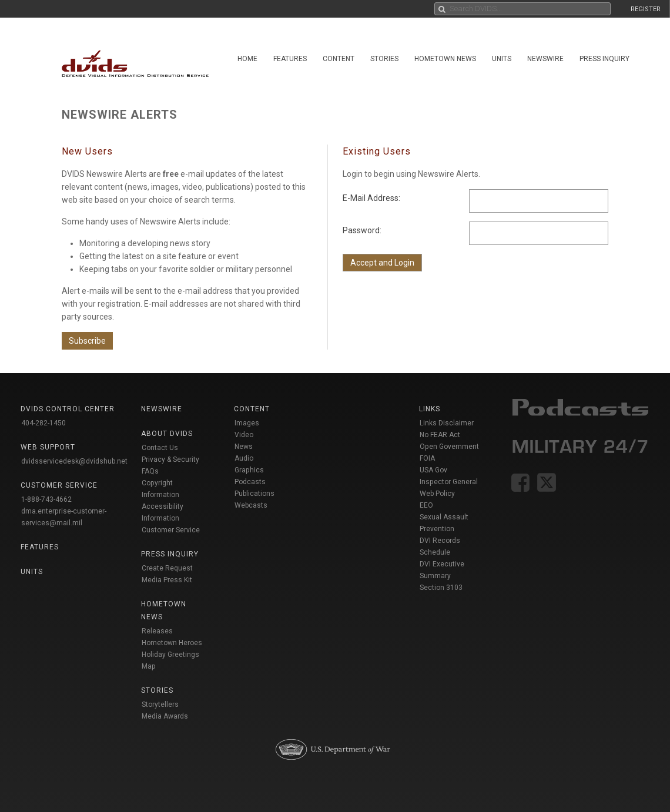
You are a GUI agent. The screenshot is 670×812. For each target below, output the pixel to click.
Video (244, 435)
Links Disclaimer (447, 423)
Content (339, 59)
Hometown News (445, 59)
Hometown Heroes (172, 643)
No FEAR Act (440, 435)
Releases (157, 631)
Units (502, 59)
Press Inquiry (604, 59)
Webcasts (251, 505)
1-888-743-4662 (46, 499)
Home (247, 59)
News (244, 447)
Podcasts (250, 482)
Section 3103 (441, 588)
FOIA (427, 458)
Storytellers (160, 704)
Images (247, 423)
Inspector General (449, 482)
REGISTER (646, 9)
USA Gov (433, 470)
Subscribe (87, 341)
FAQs (150, 471)
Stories (384, 59)
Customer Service (171, 530)
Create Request (167, 568)
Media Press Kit (167, 580)
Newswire (545, 59)
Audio (244, 458)
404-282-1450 (43, 423)
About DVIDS (167, 434)
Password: (362, 230)
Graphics (249, 470)
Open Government (449, 447)
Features (290, 59)
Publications (254, 494)
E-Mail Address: (371, 198)
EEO (426, 505)
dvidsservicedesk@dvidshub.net (74, 461)
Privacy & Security (170, 459)
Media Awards (165, 716)
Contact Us (160, 448)
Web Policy (437, 494)
